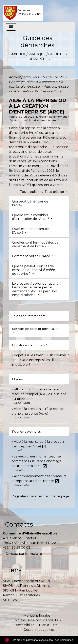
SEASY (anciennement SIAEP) (27, 581)
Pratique (37, 54)
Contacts (19, 524)
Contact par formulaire (24, 554)
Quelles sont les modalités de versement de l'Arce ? (35, 244)
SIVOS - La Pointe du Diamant (27, 586)
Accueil (19, 54)
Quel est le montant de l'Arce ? (31, 231)
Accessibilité (25, 625)
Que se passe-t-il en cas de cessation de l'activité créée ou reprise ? (34, 270)
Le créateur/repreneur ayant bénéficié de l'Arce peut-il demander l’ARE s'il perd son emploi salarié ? (35, 289)
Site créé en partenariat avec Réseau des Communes (39, 640)
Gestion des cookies (39, 630)
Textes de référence (27, 316)
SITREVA (10, 600)
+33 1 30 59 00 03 (17, 548)
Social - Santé (54, 77)
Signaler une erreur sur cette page (41, 496)
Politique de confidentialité (37, 620)
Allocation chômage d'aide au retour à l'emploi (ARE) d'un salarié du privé (39, 394)
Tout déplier (57, 192)
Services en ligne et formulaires (36, 329)
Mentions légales (37, 615)
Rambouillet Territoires (21, 595)
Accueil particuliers (24, 77)
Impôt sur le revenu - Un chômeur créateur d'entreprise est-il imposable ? (40, 360)
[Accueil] (23, 11)
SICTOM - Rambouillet (21, 590)
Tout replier (32, 192)
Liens (13, 570)
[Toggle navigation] (11, 27)
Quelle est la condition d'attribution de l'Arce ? (31, 217)
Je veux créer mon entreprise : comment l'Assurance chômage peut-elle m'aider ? (37, 461)
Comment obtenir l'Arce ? (33, 256)
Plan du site (48, 625)
